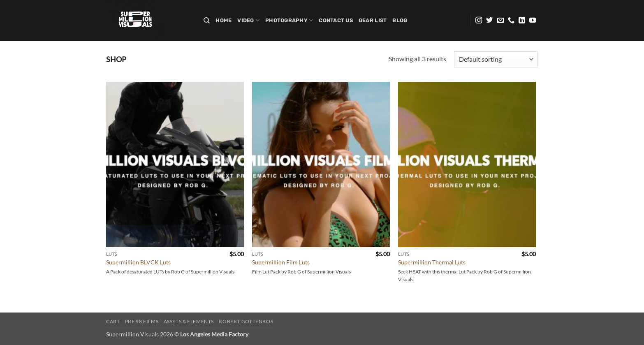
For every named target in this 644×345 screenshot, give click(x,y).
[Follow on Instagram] (479, 21)
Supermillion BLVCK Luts (138, 262)
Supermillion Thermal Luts (432, 262)
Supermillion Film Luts (281, 262)
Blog (400, 20)
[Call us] (511, 21)
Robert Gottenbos (246, 321)
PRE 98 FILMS (142, 321)
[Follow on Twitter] (489, 21)
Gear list (373, 20)
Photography (289, 20)
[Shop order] (496, 59)
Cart (113, 321)
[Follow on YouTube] (533, 21)
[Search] (207, 21)
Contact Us (336, 20)
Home (224, 20)
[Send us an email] (500, 21)
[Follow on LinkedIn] (522, 21)
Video (248, 20)
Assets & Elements (189, 321)
